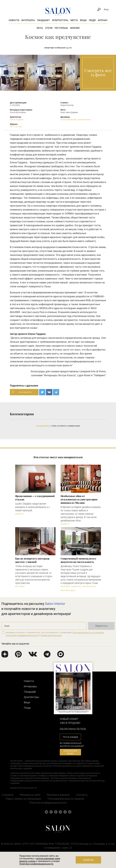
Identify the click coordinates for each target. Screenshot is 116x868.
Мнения (75, 28)
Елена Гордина (17, 120)
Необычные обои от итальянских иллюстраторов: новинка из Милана (79, 499)
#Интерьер (20, 587)
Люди (92, 20)
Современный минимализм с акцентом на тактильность (79, 560)
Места (74, 20)
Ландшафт (43, 20)
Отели (49, 28)
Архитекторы (60, 20)
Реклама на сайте (30, 795)
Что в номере (70, 737)
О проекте (8, 795)
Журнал (103, 20)
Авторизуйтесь (43, 426)
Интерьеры (28, 20)
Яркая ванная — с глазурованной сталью (35, 498)
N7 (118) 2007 (16, 127)
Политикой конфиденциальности (22, 635)
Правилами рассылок (51, 635)
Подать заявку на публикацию (23, 799)
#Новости (20, 514)
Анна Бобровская (69, 120)
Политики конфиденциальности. (37, 864)
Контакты (82, 795)
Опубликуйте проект (70, 752)
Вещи (83, 20)
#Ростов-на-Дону (68, 591)
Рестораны (61, 28)
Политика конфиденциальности (48, 803)
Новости (14, 20)
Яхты (40, 28)
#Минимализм (89, 587)
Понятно (88, 860)
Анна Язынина (84, 120)
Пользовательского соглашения (88, 632)
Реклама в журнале (58, 795)
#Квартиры (76, 587)
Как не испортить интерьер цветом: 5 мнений (32, 560)
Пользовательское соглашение (66, 799)
